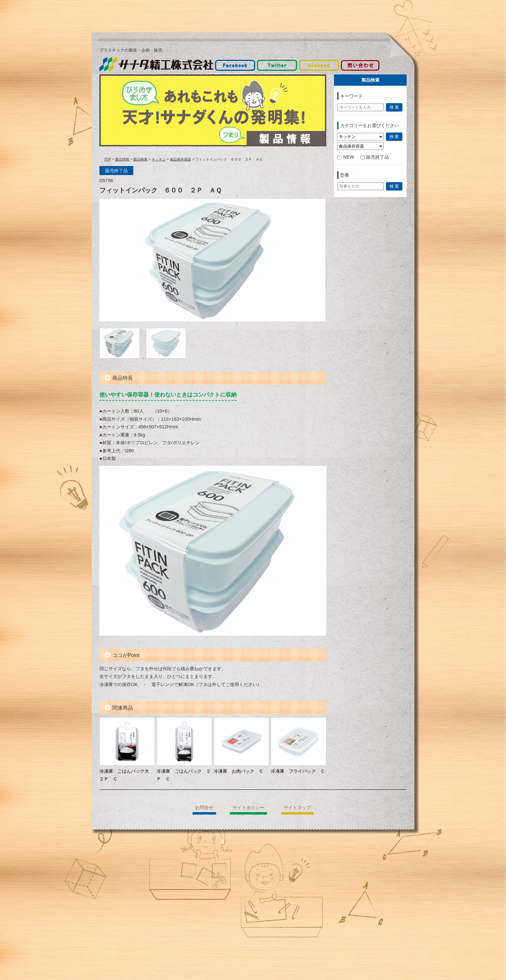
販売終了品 (375, 157)
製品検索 (140, 159)
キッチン (159, 159)
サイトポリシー (248, 808)
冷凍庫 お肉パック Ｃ (238, 771)
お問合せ (204, 808)
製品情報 (122, 159)
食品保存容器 (180, 159)
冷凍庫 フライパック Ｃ (298, 771)
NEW (346, 157)
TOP (107, 159)
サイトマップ (297, 808)
